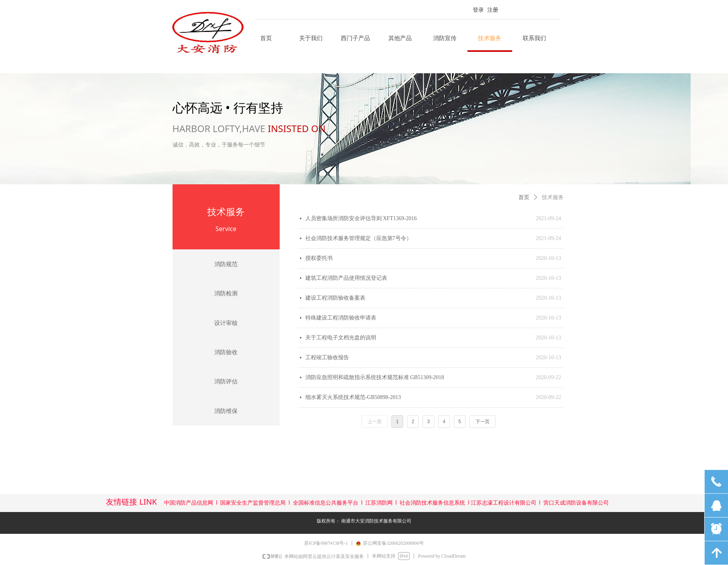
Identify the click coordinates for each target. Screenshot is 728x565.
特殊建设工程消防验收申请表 (341, 318)
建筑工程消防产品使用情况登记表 (346, 278)
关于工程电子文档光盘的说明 (341, 338)
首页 (524, 197)
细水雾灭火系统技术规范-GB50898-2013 (353, 397)
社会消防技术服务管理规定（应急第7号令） (359, 238)
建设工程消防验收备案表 (335, 298)
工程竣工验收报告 (327, 358)
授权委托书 (319, 258)
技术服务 (553, 197)
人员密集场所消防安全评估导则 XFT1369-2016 (361, 218)
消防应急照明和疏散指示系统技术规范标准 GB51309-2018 (375, 377)
